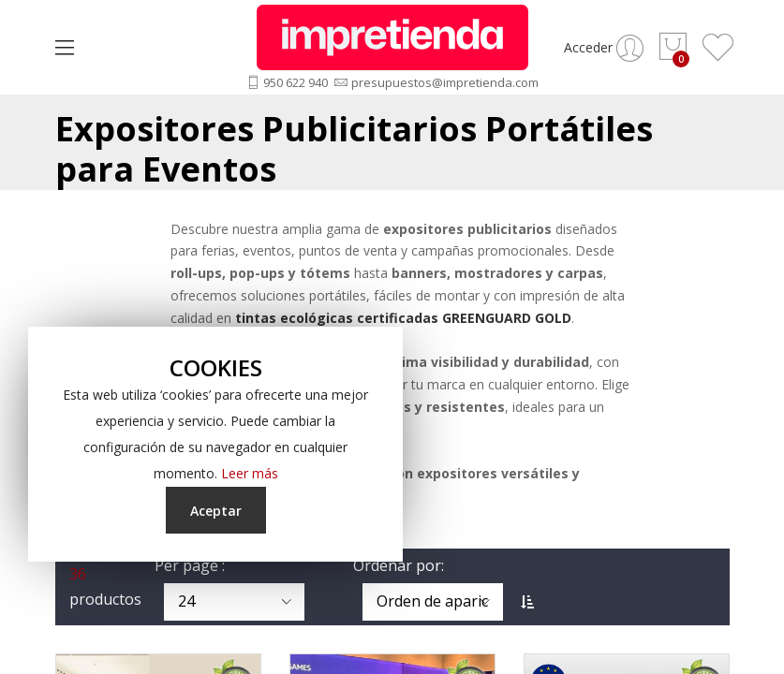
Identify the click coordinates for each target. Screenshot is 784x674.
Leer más (250, 473)
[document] (215, 444)
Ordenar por (397, 565)
